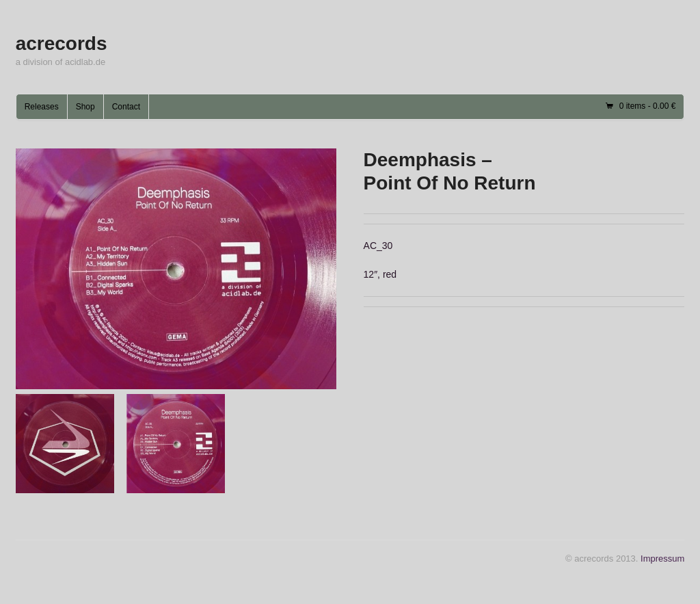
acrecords (62, 43)
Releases (42, 107)
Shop (85, 107)
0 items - (648, 106)
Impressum (662, 559)
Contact (126, 107)
